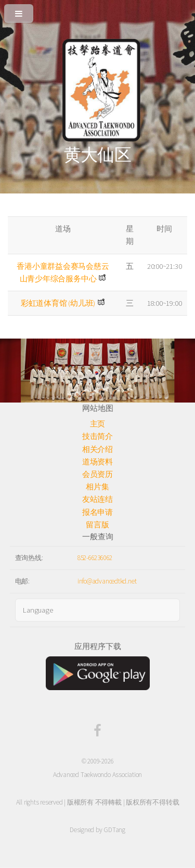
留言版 (97, 525)
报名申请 (97, 512)
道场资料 (97, 462)
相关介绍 (97, 449)
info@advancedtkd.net (107, 581)
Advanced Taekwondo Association (97, 775)
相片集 (97, 487)
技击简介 (97, 436)
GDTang (114, 830)
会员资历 (97, 474)
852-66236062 (95, 558)
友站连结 (97, 499)
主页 (98, 424)
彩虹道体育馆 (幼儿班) (58, 303)
